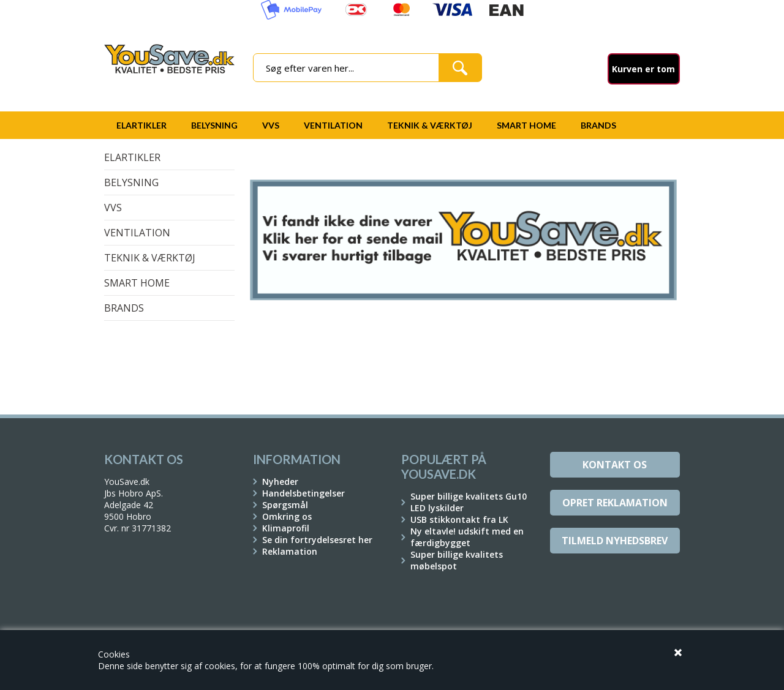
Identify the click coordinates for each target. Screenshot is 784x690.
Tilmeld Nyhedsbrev (615, 541)
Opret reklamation (615, 503)
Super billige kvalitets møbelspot (457, 560)
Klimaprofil (286, 528)
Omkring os (287, 516)
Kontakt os (615, 465)
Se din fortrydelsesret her (317, 540)
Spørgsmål (285, 505)
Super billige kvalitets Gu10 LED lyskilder (469, 502)
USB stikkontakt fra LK (459, 519)
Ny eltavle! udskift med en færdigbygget (467, 537)
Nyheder (280, 482)
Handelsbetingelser (303, 493)
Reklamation (290, 551)
